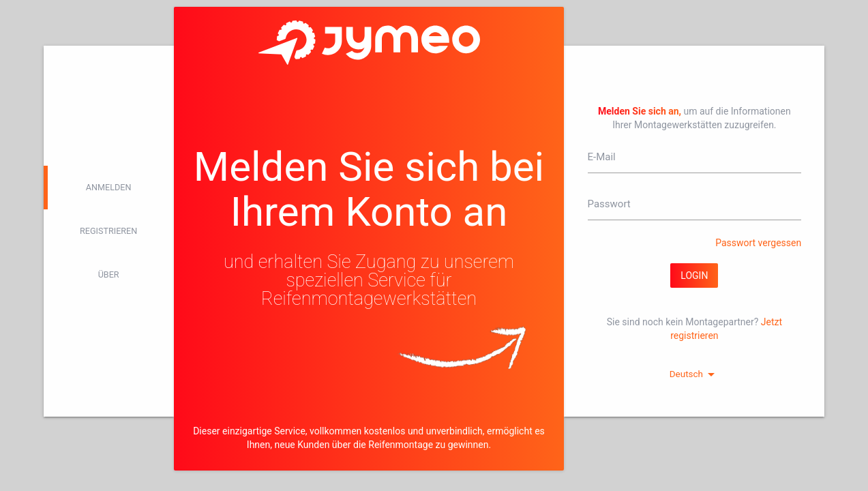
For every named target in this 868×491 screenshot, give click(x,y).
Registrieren (108, 231)
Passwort (609, 204)
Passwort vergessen (758, 243)
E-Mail (602, 157)
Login (694, 276)
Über (109, 274)
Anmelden (109, 187)
